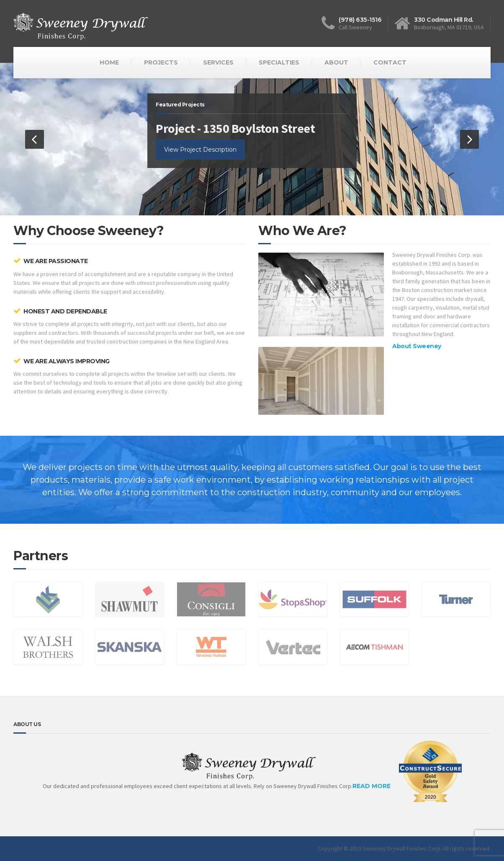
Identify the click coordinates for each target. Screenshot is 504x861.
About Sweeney (417, 346)
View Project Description (200, 150)
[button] (35, 139)
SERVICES (218, 62)
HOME (109, 62)
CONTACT (390, 62)
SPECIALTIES (279, 62)
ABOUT (336, 62)
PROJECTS (161, 62)
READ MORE (407, 792)
